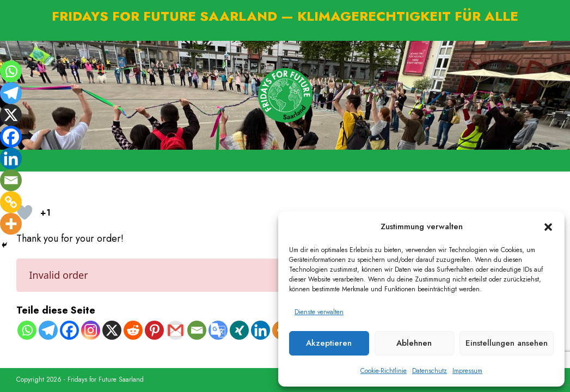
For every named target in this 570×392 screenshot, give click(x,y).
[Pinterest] (154, 330)
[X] (112, 330)
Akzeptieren (329, 343)
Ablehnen (414, 343)
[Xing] (239, 330)
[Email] (197, 330)
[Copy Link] (11, 202)
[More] (11, 224)
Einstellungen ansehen (507, 343)
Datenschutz (430, 371)
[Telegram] (48, 330)
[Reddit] (133, 330)
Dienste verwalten (319, 312)
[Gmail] (176, 330)
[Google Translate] (218, 330)
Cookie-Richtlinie (384, 371)
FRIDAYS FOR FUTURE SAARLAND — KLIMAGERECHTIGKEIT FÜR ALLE (285, 16)
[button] (548, 227)
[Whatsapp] (27, 330)
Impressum (467, 371)
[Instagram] (91, 330)
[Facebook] (69, 330)
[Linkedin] (261, 330)
